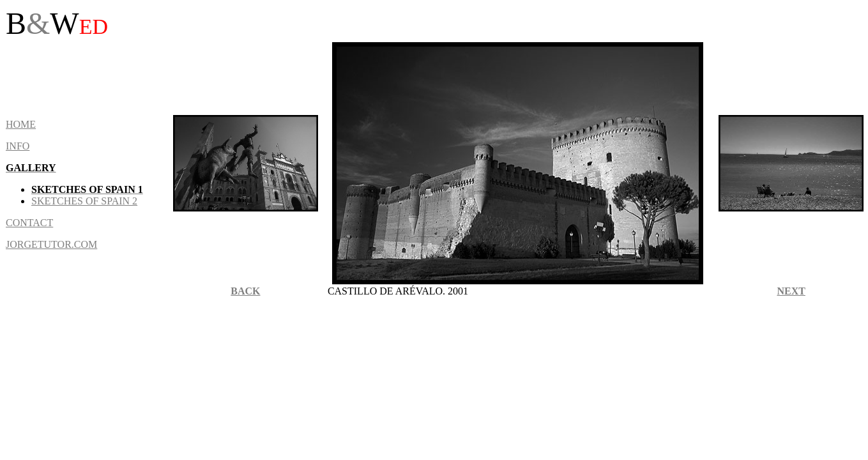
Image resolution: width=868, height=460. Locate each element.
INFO (18, 146)
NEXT (791, 291)
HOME (21, 124)
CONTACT (29, 223)
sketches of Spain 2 (84, 201)
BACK (245, 291)
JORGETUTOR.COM (51, 244)
